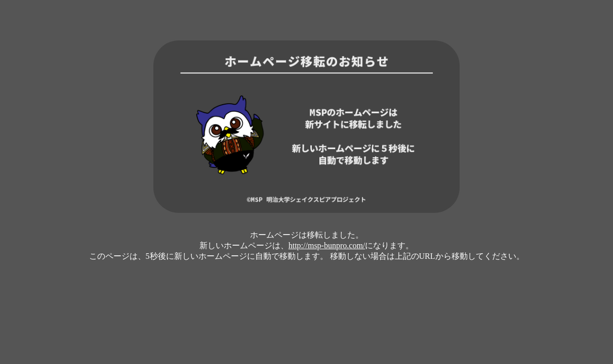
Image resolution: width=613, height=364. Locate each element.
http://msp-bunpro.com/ (327, 245)
